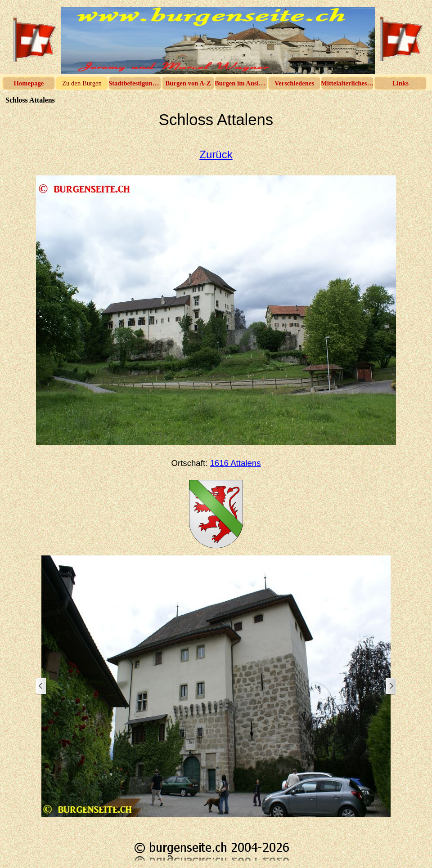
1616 (235, 463)
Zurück (216, 154)
